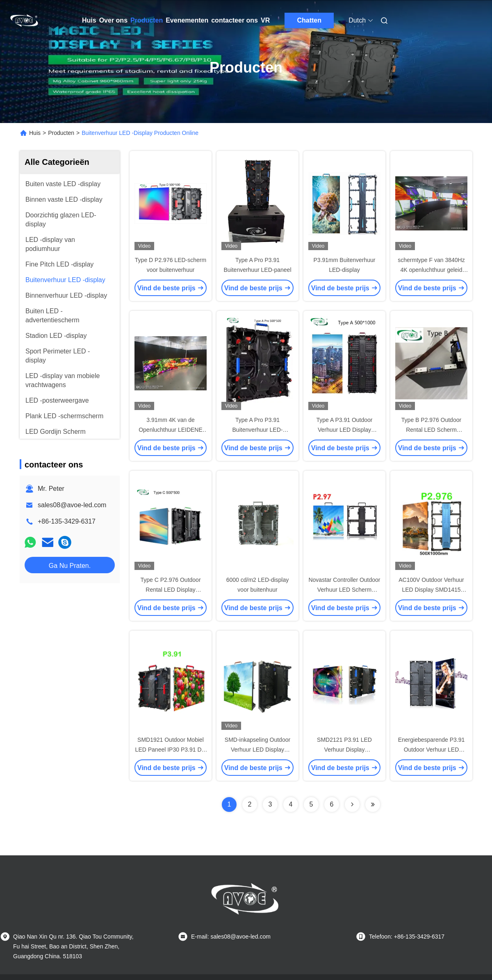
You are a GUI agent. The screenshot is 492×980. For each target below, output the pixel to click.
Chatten (309, 20)
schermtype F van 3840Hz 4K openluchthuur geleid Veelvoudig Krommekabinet (431, 270)
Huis (89, 20)
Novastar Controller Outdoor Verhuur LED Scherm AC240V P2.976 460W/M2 (344, 590)
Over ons (113, 20)
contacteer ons (235, 20)
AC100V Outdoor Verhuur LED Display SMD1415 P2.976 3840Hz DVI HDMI (431, 590)
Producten (147, 20)
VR (265, 20)
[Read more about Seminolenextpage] (352, 805)
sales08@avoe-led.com (72, 505)
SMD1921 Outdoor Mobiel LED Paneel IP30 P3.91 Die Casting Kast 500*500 (171, 750)
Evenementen (187, 20)
